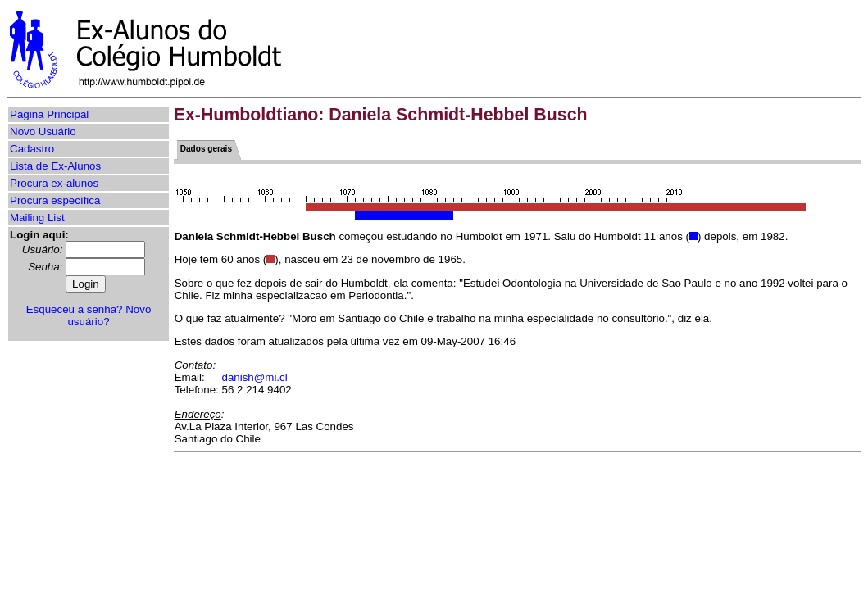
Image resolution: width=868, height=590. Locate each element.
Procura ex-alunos (54, 183)
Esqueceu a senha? (75, 309)
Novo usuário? (109, 315)
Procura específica (55, 200)
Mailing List (37, 218)
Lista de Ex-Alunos (55, 166)
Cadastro (32, 149)
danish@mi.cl (255, 377)
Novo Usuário (43, 132)
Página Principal (49, 114)
